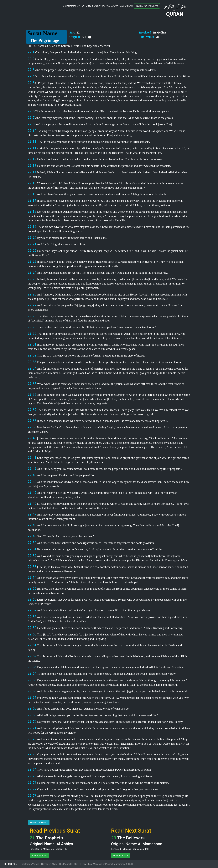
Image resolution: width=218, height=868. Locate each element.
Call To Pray (80, 864)
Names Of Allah (49, 864)
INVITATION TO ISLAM (147, 6)
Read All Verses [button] (39, 856)
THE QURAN (10, 864)
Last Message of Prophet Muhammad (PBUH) (111, 864)
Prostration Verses (30, 864)
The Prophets (66, 864)
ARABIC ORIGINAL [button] (39, 822)
